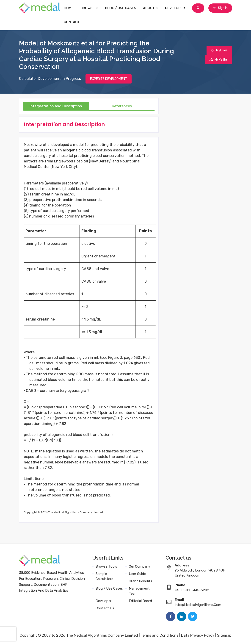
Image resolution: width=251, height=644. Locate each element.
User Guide (137, 574)
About (151, 8)
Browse (89, 8)
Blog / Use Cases (121, 8)
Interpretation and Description (56, 106)
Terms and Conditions (160, 635)
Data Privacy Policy (198, 635)
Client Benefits (141, 581)
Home (69, 8)
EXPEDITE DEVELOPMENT (109, 79)
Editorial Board (140, 601)
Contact (72, 22)
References (122, 106)
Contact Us (105, 608)
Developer (175, 8)
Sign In (220, 8)
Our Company (139, 566)
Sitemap (224, 635)
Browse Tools (106, 566)
